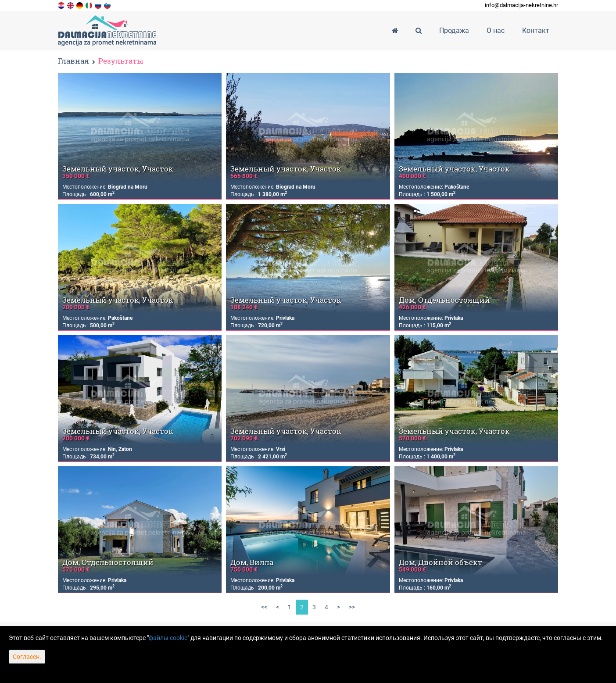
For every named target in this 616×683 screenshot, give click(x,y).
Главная (73, 61)
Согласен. (27, 657)
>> (352, 607)
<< (264, 607)
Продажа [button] (454, 30)
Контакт (536, 30)
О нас (496, 30)
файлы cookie (168, 638)
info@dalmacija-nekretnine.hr (521, 5)
